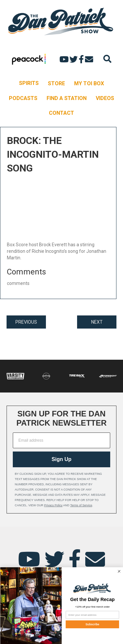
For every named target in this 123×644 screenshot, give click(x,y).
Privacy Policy (53, 505)
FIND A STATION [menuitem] (67, 98)
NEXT (97, 322)
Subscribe (92, 624)
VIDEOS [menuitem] (105, 98)
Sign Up (61, 459)
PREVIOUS (26, 322)
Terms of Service (81, 505)
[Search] (107, 59)
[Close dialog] (119, 571)
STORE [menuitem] (56, 83)
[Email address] (61, 440)
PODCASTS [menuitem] (23, 98)
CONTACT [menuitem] (61, 113)
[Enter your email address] (92, 615)
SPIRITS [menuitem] (29, 83)
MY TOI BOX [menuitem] (89, 83)
